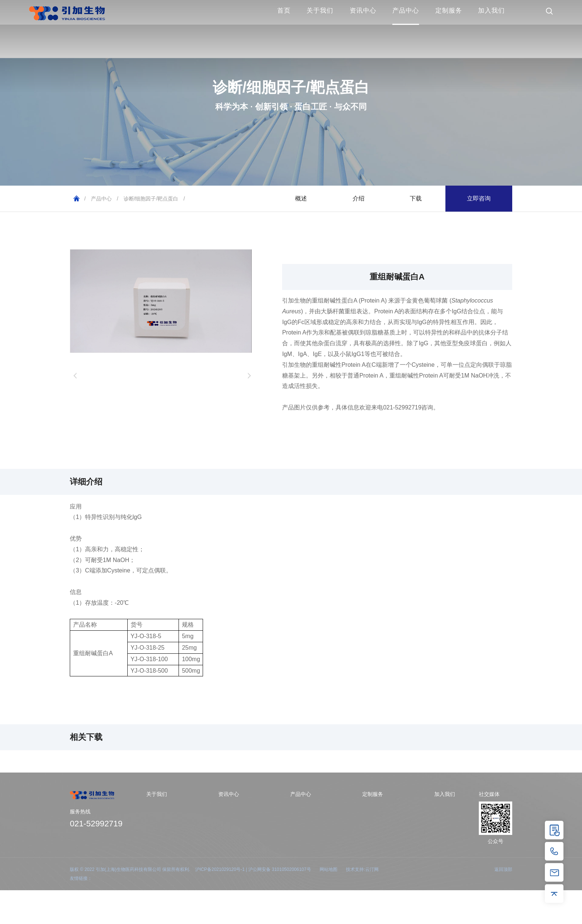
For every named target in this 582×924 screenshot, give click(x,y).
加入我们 (491, 11)
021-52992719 (96, 824)
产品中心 (406, 11)
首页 (284, 11)
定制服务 (449, 11)
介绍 (359, 198)
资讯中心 (363, 11)
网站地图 (328, 869)
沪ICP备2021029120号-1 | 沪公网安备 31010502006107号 (253, 869)
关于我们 (320, 11)
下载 (416, 198)
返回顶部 (503, 869)
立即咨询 (479, 198)
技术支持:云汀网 (362, 869)
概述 (301, 198)
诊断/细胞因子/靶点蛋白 (151, 199)
